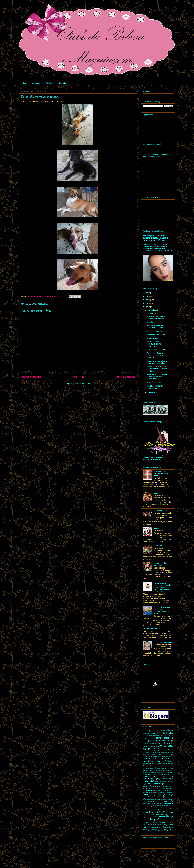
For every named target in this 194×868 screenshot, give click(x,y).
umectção (154, 830)
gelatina (146, 776)
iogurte (160, 788)
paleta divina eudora (157, 815)
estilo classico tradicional (165, 768)
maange (171, 793)
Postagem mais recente (31, 377)
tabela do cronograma (163, 825)
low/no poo (162, 793)
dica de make (150, 759)
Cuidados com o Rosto (156, 335)
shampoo (154, 822)
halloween (163, 776)
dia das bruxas (166, 756)
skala (162, 822)
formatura (167, 772)
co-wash (167, 736)
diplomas (146, 766)
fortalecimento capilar (150, 774)
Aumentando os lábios (156, 350)
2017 (148, 293)
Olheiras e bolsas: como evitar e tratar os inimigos (157, 377)
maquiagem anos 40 (151, 803)
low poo (153, 793)
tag (144, 827)
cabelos (156, 733)
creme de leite (164, 743)
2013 (148, 307)
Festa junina (158, 546)
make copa (169, 797)
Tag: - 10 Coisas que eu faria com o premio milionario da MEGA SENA (163, 610)
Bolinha (150, 322)
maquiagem (164, 801)
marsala (162, 810)
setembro (152, 392)
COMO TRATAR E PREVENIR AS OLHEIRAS (155, 344)
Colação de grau (154, 382)
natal (148, 812)
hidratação (148, 779)
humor (152, 788)
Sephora (146, 731)
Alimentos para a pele (156, 331)
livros (148, 790)
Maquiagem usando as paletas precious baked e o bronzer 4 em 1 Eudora (156, 238)
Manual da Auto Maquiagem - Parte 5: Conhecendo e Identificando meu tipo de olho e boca (162, 587)
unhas (163, 830)
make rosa (170, 799)
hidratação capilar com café (164, 781)
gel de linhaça (166, 774)
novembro (152, 310)
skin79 (169, 822)
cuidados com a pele (150, 752)
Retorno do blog (151, 629)
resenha (148, 819)
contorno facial (165, 741)
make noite (160, 799)
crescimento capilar (149, 746)
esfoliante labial (148, 768)
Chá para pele (153, 338)
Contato (62, 83)
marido (154, 810)
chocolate (169, 733)
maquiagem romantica (151, 808)
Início (24, 83)
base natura (156, 731)
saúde (162, 820)
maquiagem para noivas (162, 806)
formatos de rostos (155, 772)
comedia (146, 738)
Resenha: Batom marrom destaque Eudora (161, 474)
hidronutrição (156, 786)
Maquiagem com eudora (163, 642)
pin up (150, 817)
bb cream (167, 731)
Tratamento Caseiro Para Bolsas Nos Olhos (155, 355)
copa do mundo (148, 743)
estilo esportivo (150, 770)
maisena (149, 795)
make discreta (150, 799)
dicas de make (164, 764)
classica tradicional (153, 736)
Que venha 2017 (160, 511)
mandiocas (150, 801)
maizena (159, 795)
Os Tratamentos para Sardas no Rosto (156, 327)
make (168, 795)
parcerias (170, 815)
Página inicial (78, 377)
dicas (162, 761)
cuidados (165, 749)
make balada (147, 797)
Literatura (36, 83)
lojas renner (167, 790)
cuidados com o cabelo (160, 754)
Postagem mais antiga (125, 377)
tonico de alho (157, 827)
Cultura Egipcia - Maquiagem (160, 564)
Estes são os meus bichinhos (155, 387)
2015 (148, 300)
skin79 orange (148, 825)
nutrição (157, 812)
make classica (158, 797)
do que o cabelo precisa (161, 766)
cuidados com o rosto (150, 756)
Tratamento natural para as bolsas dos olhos (157, 362)
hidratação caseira (153, 784)
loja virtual (157, 790)
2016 (148, 296)
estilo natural (163, 770)
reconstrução (164, 817)
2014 (148, 303)
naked (171, 810)
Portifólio (50, 83)
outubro (151, 313)
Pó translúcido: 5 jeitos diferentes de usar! (156, 318)
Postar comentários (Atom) (81, 384)
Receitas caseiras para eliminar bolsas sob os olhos (157, 369)
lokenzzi (146, 793)
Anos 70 (157, 493)
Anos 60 (157, 528)
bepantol (146, 733)
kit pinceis (170, 788)
